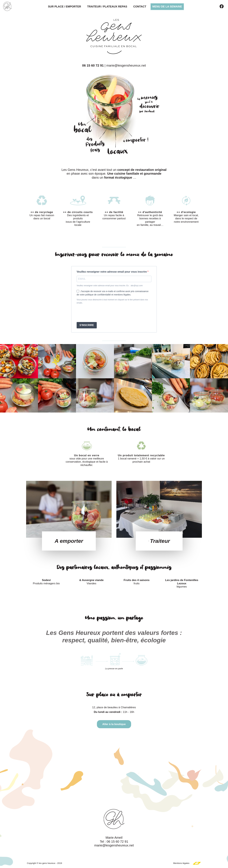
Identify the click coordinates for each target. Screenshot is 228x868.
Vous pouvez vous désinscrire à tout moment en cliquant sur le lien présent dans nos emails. (112, 301)
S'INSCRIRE (87, 325)
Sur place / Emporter (65, 7)
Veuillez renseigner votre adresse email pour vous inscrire (112, 272)
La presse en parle (114, 669)
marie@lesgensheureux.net (126, 65)
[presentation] (101, 313)
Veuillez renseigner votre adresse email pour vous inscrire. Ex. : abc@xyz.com (110, 286)
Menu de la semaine (167, 7)
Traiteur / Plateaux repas (107, 7)
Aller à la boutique (114, 724)
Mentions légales (181, 863)
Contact (140, 7)
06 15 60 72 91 (93, 65)
